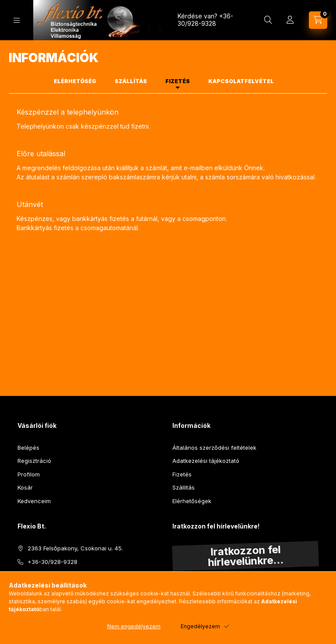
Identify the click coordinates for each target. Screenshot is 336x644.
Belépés (28, 448)
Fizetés (182, 474)
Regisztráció (34, 461)
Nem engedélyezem (134, 626)
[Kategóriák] (17, 20)
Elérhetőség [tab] (75, 81)
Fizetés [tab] (178, 81)
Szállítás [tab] (131, 81)
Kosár (25, 487)
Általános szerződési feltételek (214, 448)
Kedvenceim (34, 501)
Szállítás (184, 487)
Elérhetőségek (192, 501)
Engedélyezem (200, 626)
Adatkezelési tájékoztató (206, 461)
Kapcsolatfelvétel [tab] (241, 81)
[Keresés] (268, 20)
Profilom (29, 474)
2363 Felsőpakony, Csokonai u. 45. (75, 548)
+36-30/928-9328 (205, 20)
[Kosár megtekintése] (318, 20)
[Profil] (290, 20)
